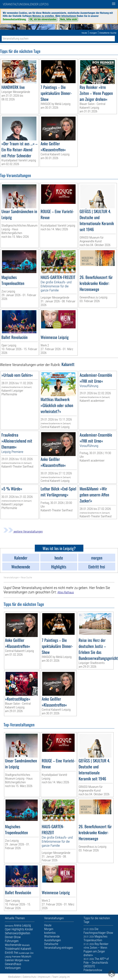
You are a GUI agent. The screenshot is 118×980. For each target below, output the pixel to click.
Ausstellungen (24, 953)
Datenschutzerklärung (14, 19)
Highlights (18, 929)
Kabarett (26, 949)
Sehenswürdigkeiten (18, 933)
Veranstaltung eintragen (59, 948)
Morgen (19, 960)
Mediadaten (14, 977)
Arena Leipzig (22, 925)
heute (84, 33)
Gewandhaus (13, 964)
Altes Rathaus (66, 592)
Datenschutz (29, 977)
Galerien (9, 960)
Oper (8, 929)
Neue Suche (26, 577)
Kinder (29, 929)
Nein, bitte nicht (69, 19)
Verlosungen (13, 968)
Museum (26, 956)
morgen (93, 33)
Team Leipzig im (61, 977)
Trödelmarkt (12, 949)
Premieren (16, 957)
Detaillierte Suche (108, 33)
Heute (27, 960)
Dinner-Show (13, 937)
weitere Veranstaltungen (23, 532)
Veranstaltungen (11, 577)
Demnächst (9, 926)
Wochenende (13, 945)
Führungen (12, 941)
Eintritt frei (11, 953)
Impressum (44, 977)
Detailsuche (51, 944)
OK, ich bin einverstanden (43, 19)
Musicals (26, 945)
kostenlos (50, 933)
